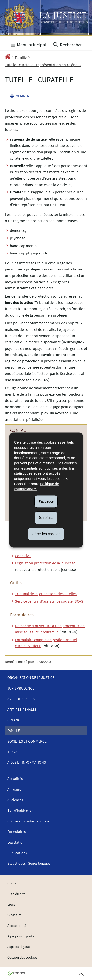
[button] (28, 44)
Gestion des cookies (22, 957)
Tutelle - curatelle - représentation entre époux (43, 65)
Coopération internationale (28, 821)
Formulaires (16, 832)
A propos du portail (22, 936)
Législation (16, 842)
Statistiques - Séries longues (29, 863)
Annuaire (14, 789)
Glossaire (14, 915)
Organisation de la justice (31, 678)
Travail (14, 752)
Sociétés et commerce (27, 741)
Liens (11, 904)
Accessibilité (17, 925)
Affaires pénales (22, 709)
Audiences (15, 800)
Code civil (23, 556)
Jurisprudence (21, 688)
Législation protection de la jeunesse (45, 563)
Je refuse (46, 517)
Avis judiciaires (21, 699)
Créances (16, 720)
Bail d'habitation (20, 810)
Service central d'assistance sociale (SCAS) (50, 601)
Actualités (15, 779)
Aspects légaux (19, 947)
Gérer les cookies (46, 534)
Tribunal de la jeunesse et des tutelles (46, 594)
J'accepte (46, 501)
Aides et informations (27, 762)
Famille (21, 57)
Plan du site (16, 894)
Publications (17, 853)
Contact (13, 883)
